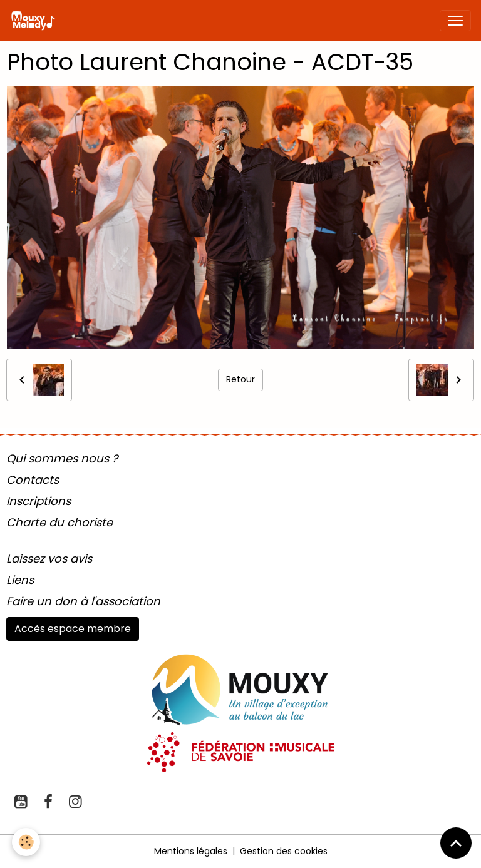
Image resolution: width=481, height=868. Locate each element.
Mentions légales (191, 851)
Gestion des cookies (284, 851)
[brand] (35, 21)
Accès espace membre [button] (73, 629)
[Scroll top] (456, 843)
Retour (240, 379)
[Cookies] (27, 842)
